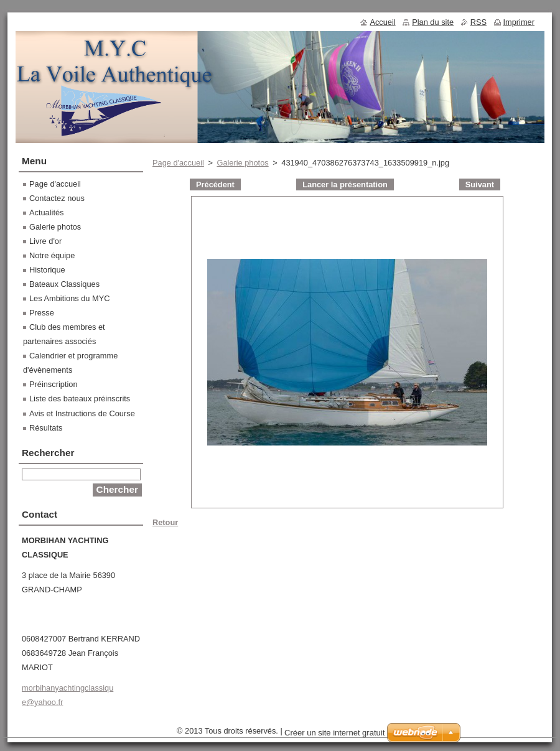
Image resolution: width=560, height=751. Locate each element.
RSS (478, 22)
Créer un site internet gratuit (334, 733)
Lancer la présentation (345, 184)
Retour (165, 522)
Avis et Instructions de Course (82, 413)
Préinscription (54, 384)
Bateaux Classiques (64, 284)
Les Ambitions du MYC (69, 298)
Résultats (46, 428)
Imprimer (519, 22)
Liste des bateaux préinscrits (80, 399)
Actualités (46, 212)
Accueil (382, 22)
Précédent (215, 184)
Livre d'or (45, 241)
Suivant (480, 184)
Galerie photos (242, 163)
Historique (47, 270)
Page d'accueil (178, 163)
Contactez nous (57, 198)
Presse (42, 313)
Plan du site (433, 22)
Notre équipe (52, 255)
